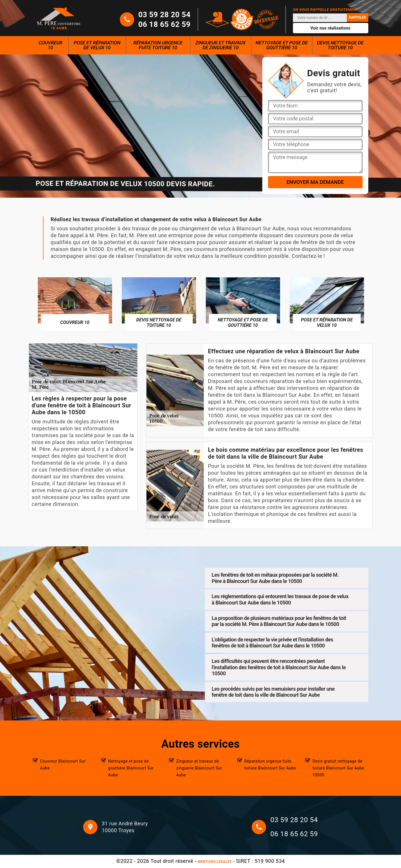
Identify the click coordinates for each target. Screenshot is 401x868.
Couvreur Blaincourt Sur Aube (63, 765)
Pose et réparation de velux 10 (97, 45)
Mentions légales (215, 862)
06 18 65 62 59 (165, 24)
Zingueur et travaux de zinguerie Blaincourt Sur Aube (199, 768)
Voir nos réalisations (330, 28)
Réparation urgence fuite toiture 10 (158, 45)
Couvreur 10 (51, 45)
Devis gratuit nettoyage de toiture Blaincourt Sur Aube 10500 (338, 768)
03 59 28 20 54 (165, 15)
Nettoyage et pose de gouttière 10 (282, 45)
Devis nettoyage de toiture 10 (340, 45)
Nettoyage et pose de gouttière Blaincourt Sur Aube (131, 768)
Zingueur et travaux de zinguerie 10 (221, 45)
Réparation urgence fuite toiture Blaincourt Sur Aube (270, 765)
